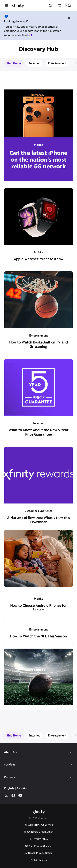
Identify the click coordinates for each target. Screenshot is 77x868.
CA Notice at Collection (38, 832)
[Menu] (6, 6)
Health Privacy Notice (39, 853)
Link (30, 35)
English (9, 788)
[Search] (51, 6)
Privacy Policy (39, 839)
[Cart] (60, 6)
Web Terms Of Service (39, 825)
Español (22, 788)
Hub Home (14, 63)
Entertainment (57, 63)
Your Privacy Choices (39, 846)
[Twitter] (6, 795)
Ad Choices (38, 860)
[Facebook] (13, 795)
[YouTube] (20, 795)
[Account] (69, 6)
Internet (34, 63)
